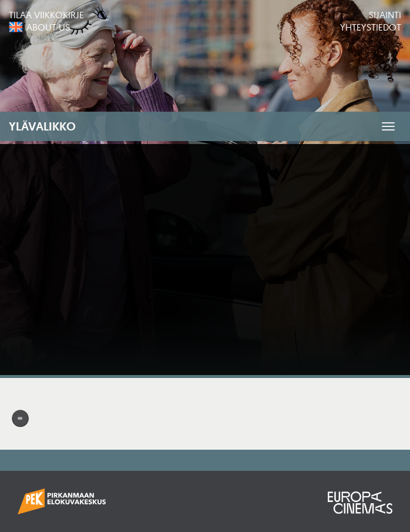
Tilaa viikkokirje (46, 15)
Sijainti (385, 15)
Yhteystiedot (371, 27)
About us (48, 27)
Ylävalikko (42, 126)
